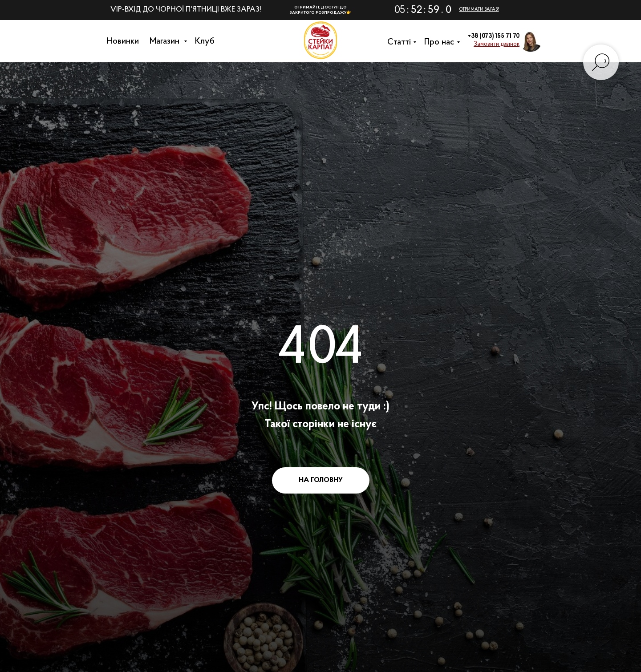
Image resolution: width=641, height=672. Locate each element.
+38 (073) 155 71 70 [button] (494, 36)
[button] (497, 44)
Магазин (168, 41)
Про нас (442, 42)
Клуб (207, 41)
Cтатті (401, 42)
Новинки (125, 41)
